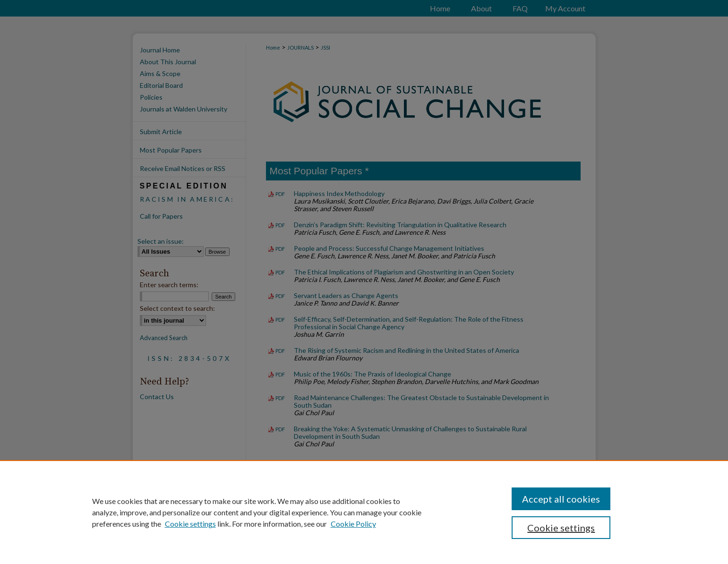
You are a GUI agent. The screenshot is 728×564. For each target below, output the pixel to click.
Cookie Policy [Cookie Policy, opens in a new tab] (353, 524)
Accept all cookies (561, 499)
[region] (364, 512)
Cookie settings (190, 524)
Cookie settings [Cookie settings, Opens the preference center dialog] (561, 528)
